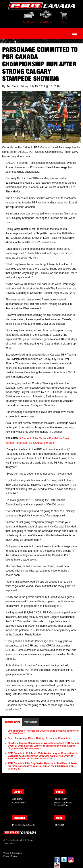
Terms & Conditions (13, 853)
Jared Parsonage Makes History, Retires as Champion (39, 738)
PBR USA (59, 825)
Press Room (61, 799)
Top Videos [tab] (31, 722)
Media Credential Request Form (63, 804)
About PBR (18, 799)
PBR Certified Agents (24, 825)
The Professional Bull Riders (19, 840)
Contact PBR (19, 803)
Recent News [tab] (12, 722)
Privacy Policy (10, 856)
